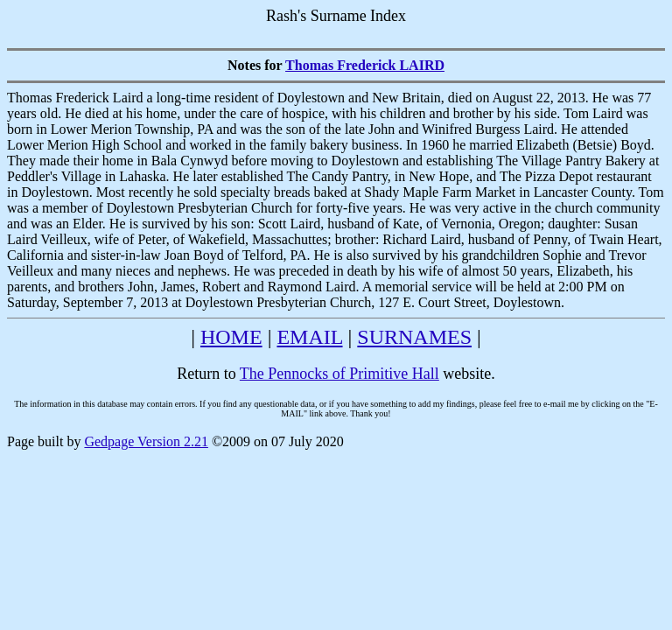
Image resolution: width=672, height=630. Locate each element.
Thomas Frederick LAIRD (365, 65)
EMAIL (309, 337)
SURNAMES (414, 337)
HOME (231, 337)
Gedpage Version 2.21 (146, 441)
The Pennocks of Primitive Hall (339, 374)
